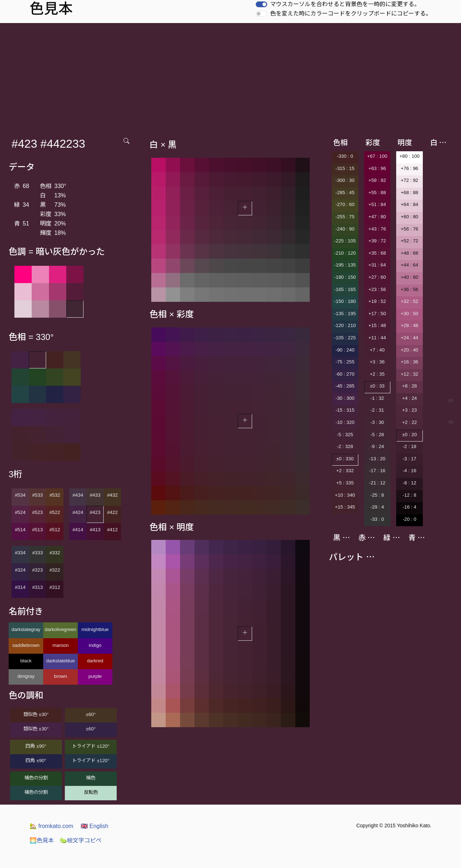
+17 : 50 (377, 314)
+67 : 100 (377, 156)
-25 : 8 (377, 495)
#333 (37, 553)
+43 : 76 (377, 229)
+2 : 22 (409, 422)
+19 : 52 (377, 301)
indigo (95, 645)
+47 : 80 (377, 217)
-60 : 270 (345, 374)
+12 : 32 (410, 374)
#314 (20, 587)
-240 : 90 (345, 229)
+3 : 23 (409, 410)
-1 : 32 (377, 398)
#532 (55, 495)
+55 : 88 (377, 193)
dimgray (26, 676)
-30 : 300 (345, 398)
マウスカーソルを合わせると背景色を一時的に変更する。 (345, 4)
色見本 (42, 840)
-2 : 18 (409, 446)
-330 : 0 (345, 156)
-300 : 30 (345, 180)
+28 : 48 (410, 325)
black (26, 661)
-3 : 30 (377, 422)
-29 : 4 (377, 507)
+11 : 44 (377, 338)
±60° (91, 714)
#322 (55, 570)
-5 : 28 (377, 435)
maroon (60, 645)
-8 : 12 (409, 483)
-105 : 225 (345, 338)
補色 (91, 778)
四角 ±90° (36, 746)
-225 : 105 (345, 241)
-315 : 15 (345, 168)
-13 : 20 (377, 459)
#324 (20, 570)
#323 (37, 570)
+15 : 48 (377, 325)
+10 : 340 (345, 495)
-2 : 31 (377, 410)
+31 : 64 (377, 265)
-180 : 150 (345, 277)
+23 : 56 (377, 289)
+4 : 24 (409, 398)
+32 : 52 (410, 301)
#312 (55, 587)
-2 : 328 (345, 446)
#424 (78, 512)
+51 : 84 (377, 204)
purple (95, 676)
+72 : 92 (410, 180)
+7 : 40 (377, 350)
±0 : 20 (410, 435)
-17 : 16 (377, 471)
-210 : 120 (345, 253)
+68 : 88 (410, 193)
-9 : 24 (377, 446)
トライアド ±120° (91, 746)
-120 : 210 (345, 325)
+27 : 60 (377, 277)
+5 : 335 (345, 483)
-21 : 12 (377, 483)
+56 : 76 (410, 229)
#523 (37, 512)
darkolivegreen (60, 629)
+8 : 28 (409, 386)
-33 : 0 (377, 519)
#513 (37, 530)
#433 (95, 495)
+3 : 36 (377, 362)
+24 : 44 (410, 338)
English (95, 826)
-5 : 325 (345, 435)
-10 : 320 (345, 422)
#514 (20, 530)
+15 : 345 (345, 507)
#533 (37, 495)
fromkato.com (51, 826)
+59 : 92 (377, 180)
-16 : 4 (409, 507)
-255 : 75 (345, 217)
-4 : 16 (409, 471)
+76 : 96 (410, 168)
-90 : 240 (345, 350)
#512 (55, 530)
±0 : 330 (345, 459)
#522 (55, 512)
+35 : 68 (377, 253)
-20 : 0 (409, 519)
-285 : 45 (345, 193)
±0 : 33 (377, 386)
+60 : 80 (410, 217)
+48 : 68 (410, 253)
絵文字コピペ (81, 840)
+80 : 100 (409, 156)
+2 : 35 (377, 374)
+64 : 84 (410, 204)
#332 (55, 553)
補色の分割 (36, 778)
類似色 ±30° (36, 714)
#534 (20, 495)
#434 (78, 495)
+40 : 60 (410, 277)
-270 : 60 (345, 204)
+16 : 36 (410, 362)
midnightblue (95, 629)
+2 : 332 (345, 471)
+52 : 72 (410, 241)
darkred (95, 661)
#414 (78, 530)
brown (61, 676)
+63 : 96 (377, 168)
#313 (37, 587)
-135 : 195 (345, 314)
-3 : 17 (409, 459)
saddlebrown (26, 645)
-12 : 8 (409, 495)
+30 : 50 (410, 314)
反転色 (91, 792)
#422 (112, 512)
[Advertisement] (230, 77)
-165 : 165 (345, 289)
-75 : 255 (345, 362)
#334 (20, 553)
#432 (112, 495)
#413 (95, 530)
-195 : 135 (345, 265)
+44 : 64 (410, 265)
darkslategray (26, 629)
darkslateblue (60, 661)
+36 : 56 (410, 289)
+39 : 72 (377, 241)
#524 (20, 512)
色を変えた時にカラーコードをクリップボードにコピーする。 (351, 14)
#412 (112, 530)
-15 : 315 (345, 410)
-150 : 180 (345, 301)
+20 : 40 (410, 350)
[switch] (261, 4)
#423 (95, 512)
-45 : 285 (345, 386)
